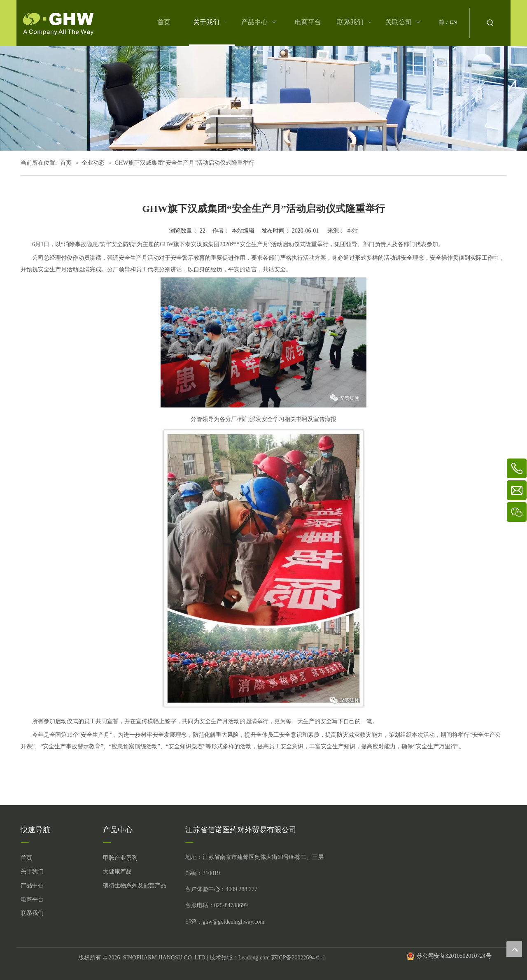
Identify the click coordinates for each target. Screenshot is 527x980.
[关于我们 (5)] (263, 98)
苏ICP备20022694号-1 (298, 958)
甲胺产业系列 (120, 858)
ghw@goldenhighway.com (233, 922)
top (514, 949)
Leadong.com (254, 958)
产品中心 (32, 886)
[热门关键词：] (490, 23)
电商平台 (32, 900)
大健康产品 (117, 872)
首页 (26, 858)
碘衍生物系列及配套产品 (135, 886)
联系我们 (32, 913)
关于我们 (32, 872)
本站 (352, 231)
